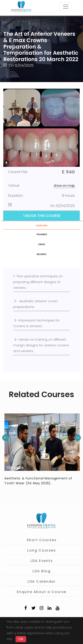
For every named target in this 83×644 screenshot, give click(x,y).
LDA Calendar (41, 581)
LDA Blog (41, 571)
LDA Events (41, 561)
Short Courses (42, 540)
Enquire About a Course (42, 592)
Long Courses (41, 550)
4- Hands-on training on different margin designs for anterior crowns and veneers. (41, 345)
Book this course (42, 216)
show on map (64, 186)
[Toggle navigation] (66, 7)
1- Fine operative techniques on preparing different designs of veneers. (38, 282)
